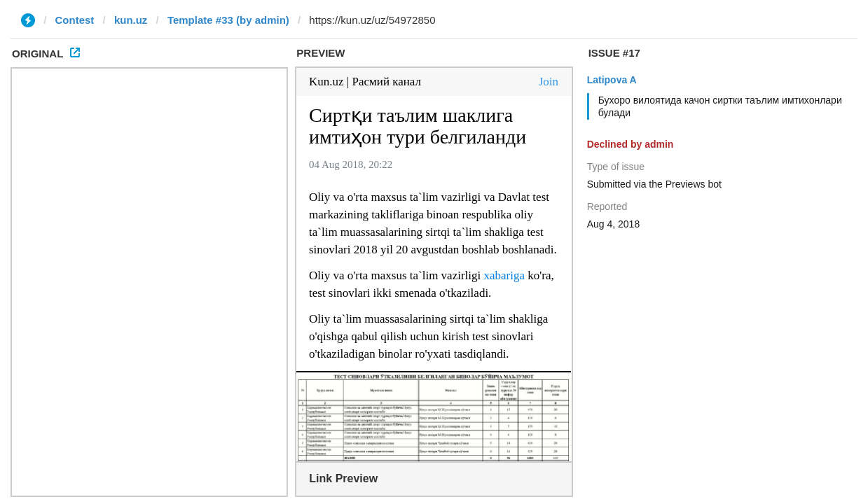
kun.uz (131, 20)
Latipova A (612, 80)
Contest (75, 20)
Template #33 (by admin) (228, 20)
